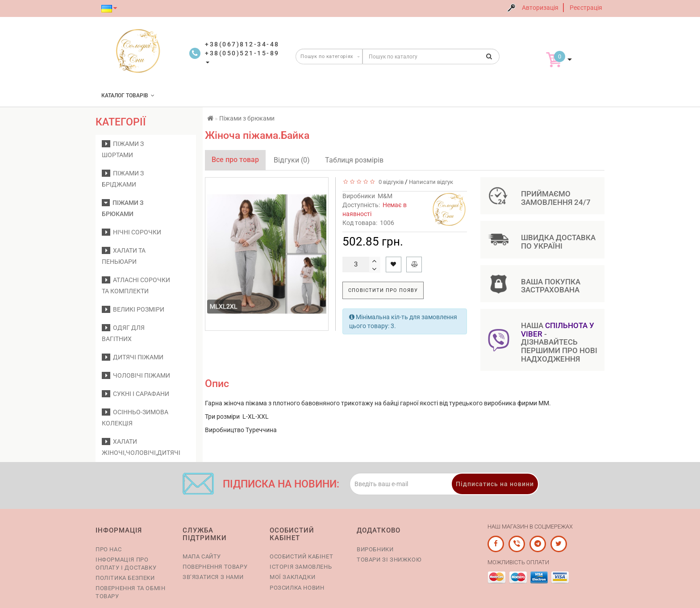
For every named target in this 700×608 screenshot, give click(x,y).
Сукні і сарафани (135, 394)
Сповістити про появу (383, 290)
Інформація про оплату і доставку (126, 564)
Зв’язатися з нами (213, 577)
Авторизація (540, 8)
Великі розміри (133, 309)
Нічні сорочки (131, 232)
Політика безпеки (125, 578)
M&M (385, 196)
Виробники (375, 549)
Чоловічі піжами (136, 375)
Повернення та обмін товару (130, 592)
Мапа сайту (202, 556)
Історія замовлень (301, 567)
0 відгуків (390, 182)
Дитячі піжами (133, 357)
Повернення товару (215, 567)
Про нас (108, 549)
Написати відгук (431, 182)
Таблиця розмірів (354, 160)
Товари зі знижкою (389, 560)
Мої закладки (292, 577)
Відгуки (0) (292, 160)
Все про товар (235, 160)
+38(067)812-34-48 (242, 44)
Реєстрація (586, 8)
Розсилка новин (297, 588)
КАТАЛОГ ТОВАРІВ (128, 96)
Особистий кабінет (301, 556)
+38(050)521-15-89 (242, 53)
